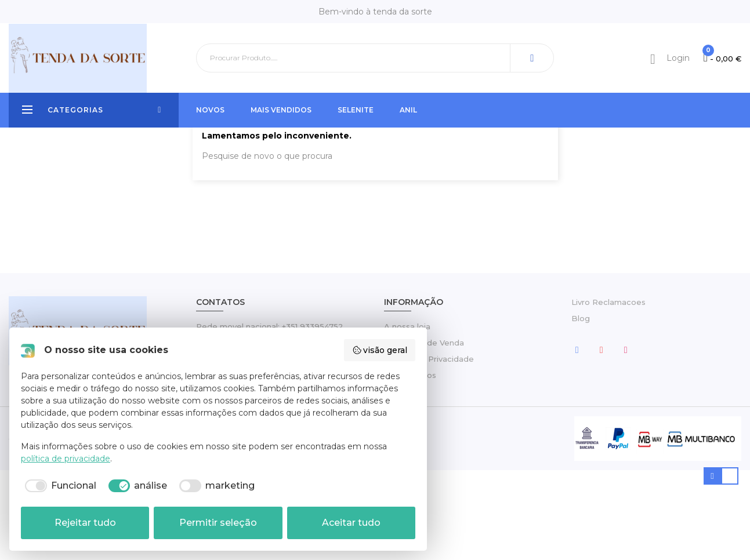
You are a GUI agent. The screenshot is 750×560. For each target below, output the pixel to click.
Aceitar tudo (351, 523)
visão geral (380, 350)
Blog (581, 408)
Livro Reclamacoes (608, 392)
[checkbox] (59, 486)
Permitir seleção (218, 523)
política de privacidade (66, 459)
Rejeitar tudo (85, 523)
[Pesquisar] (375, 58)
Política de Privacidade (429, 449)
